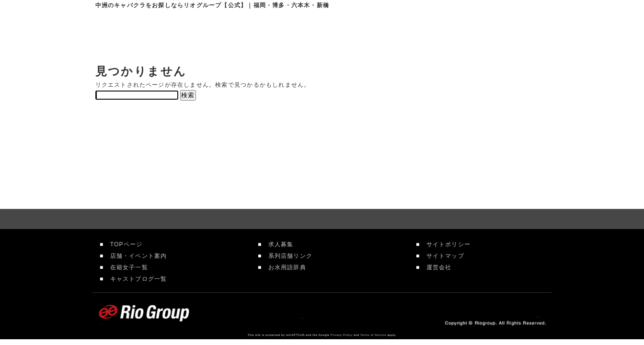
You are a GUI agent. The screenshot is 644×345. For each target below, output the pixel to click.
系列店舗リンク (287, 256)
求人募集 (277, 244)
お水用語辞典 (284, 267)
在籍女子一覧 (126, 267)
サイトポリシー (445, 244)
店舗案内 (313, 34)
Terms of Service (373, 335)
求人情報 (449, 34)
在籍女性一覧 (382, 34)
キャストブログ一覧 (135, 279)
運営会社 (436, 267)
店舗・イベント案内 (135, 256)
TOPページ (123, 244)
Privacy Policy (342, 335)
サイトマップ (442, 256)
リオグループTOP (251, 34)
